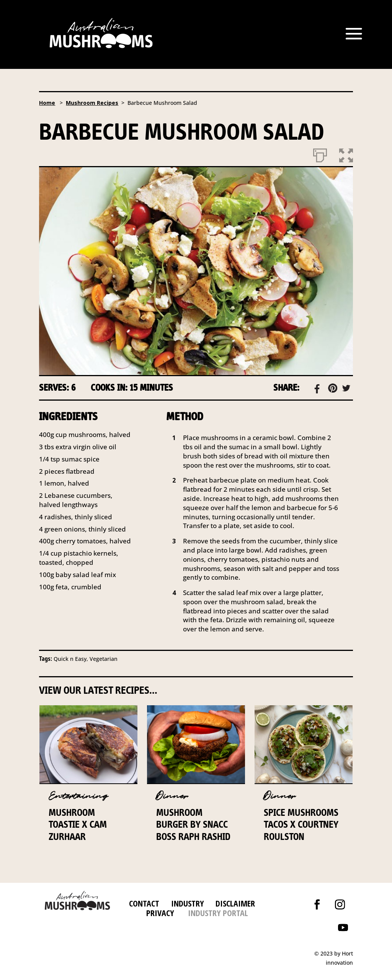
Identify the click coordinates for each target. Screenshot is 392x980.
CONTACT (144, 903)
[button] (346, 154)
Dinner (172, 796)
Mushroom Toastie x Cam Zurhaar (78, 824)
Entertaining (78, 796)
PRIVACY (160, 913)
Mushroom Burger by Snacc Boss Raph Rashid (193, 824)
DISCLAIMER (234, 903)
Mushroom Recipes (92, 103)
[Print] (320, 154)
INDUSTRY (188, 903)
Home (47, 103)
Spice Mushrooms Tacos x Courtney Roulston (301, 824)
